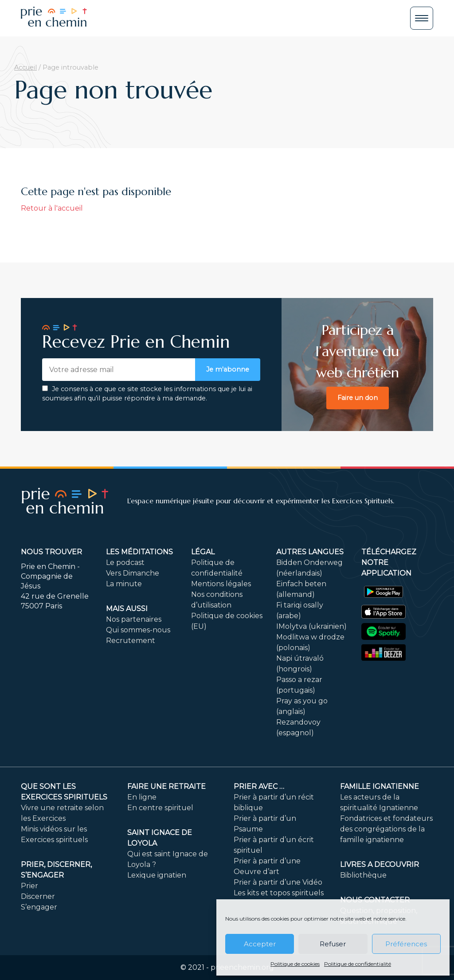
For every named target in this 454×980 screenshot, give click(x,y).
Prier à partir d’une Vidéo (278, 882)
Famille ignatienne (380, 786)
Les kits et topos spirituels (279, 893)
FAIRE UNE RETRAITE (166, 786)
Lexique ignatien (157, 875)
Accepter (260, 944)
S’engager (39, 907)
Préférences (406, 944)
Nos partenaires (134, 619)
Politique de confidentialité (358, 964)
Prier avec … (259, 786)
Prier (29, 886)
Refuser (333, 944)
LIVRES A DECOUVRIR (380, 864)
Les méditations (139, 552)
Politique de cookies (295, 964)
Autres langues (310, 552)
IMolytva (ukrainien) (311, 626)
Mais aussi (127, 609)
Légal (203, 552)
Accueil (25, 67)
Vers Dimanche (133, 573)
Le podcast (125, 563)
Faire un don (358, 398)
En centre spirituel (160, 808)
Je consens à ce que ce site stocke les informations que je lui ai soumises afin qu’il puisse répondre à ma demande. (147, 394)
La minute (124, 584)
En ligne (142, 797)
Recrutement (131, 641)
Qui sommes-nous (138, 630)
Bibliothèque (363, 875)
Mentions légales (221, 584)
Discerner (38, 896)
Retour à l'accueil (52, 208)
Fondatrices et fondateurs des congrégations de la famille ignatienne (386, 829)
